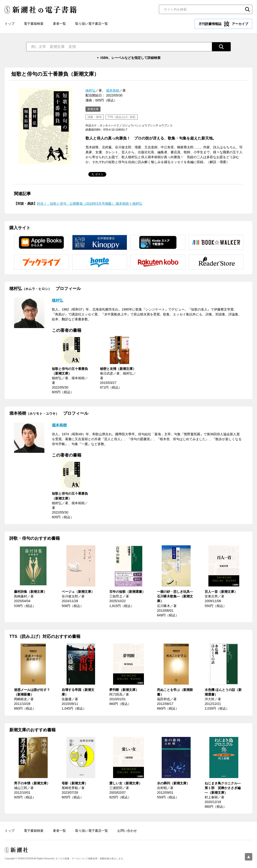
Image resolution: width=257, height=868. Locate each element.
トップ (10, 24)
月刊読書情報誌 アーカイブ (223, 24)
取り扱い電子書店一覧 (92, 24)
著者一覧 (59, 24)
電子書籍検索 (34, 24)
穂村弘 (90, 90)
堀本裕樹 (113, 90)
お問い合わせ (127, 831)
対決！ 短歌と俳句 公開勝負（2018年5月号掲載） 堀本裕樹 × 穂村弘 (90, 204)
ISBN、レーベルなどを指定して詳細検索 (130, 58)
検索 (247, 9)
